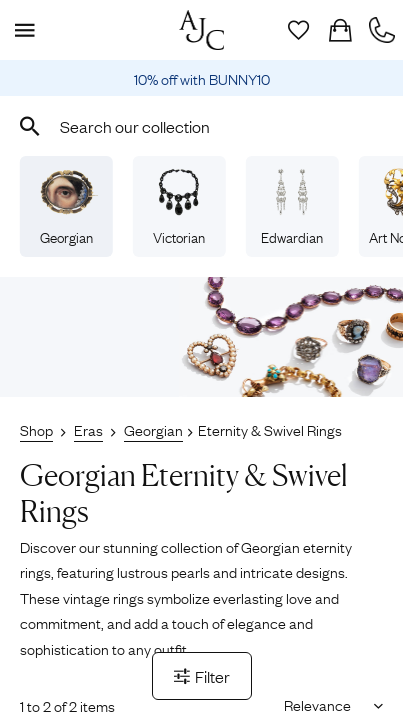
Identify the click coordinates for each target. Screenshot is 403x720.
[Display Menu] (21, 30)
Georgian (66, 207)
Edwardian (292, 207)
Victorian (179, 207)
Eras (88, 429)
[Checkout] (340, 30)
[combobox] (201, 126)
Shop (36, 429)
